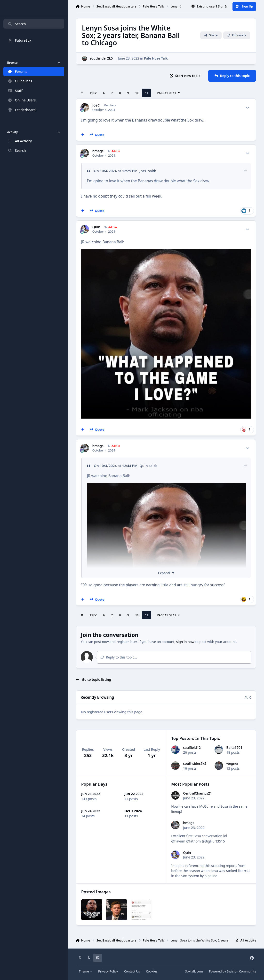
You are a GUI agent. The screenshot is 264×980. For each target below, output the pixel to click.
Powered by (232, 971)
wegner (232, 763)
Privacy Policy (108, 971)
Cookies (152, 971)
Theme (85, 971)
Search (17, 24)
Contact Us (132, 971)
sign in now (185, 642)
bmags (98, 151)
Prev (93, 93)
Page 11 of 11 (169, 93)
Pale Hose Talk (156, 58)
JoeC (96, 105)
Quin (96, 227)
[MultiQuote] (82, 135)
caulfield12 (192, 747)
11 (147, 93)
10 (137, 93)
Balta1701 (234, 747)
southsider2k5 (101, 58)
